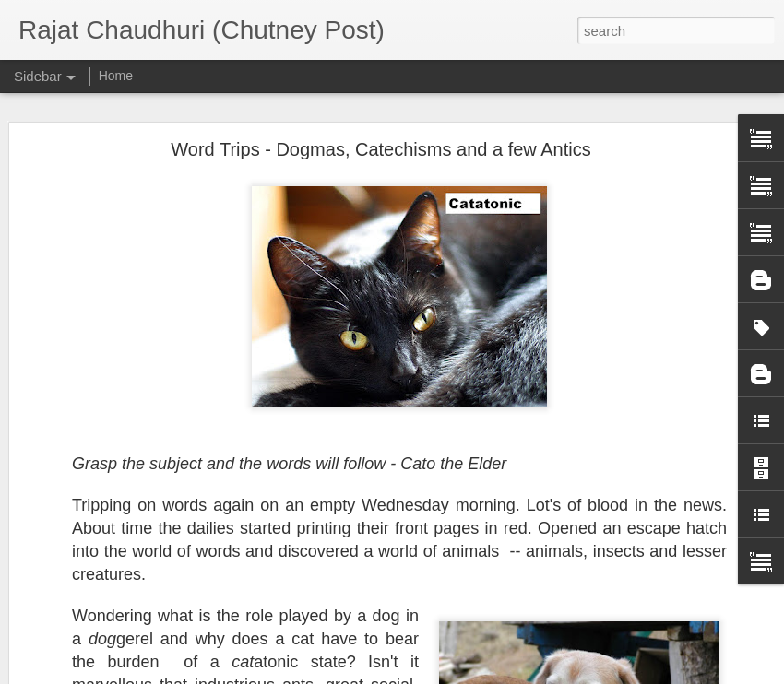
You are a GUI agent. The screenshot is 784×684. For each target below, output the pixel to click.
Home (116, 76)
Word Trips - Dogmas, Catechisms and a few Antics (380, 147)
